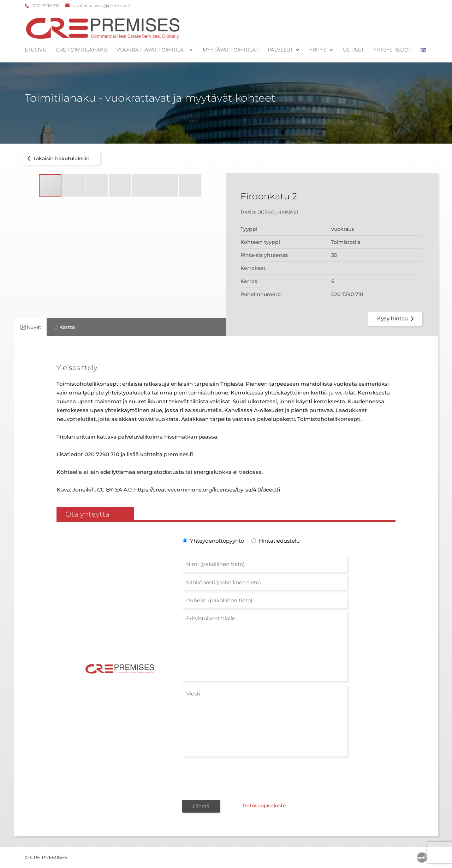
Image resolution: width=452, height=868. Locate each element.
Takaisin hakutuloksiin (57, 158)
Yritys (318, 50)
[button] (74, 185)
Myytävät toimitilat (231, 50)
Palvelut (280, 50)
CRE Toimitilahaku (82, 50)
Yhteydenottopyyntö (216, 541)
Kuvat (30, 327)
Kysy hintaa (397, 319)
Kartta (63, 327)
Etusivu (36, 50)
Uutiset (353, 50)
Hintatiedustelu (279, 541)
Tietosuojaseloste (264, 806)
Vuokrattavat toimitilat (151, 50)
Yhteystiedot (392, 50)
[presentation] (236, 778)
